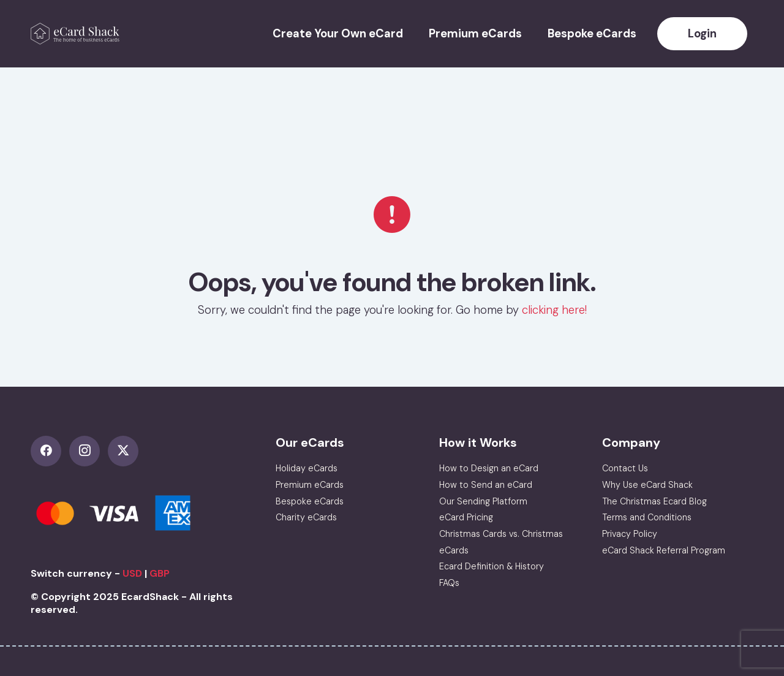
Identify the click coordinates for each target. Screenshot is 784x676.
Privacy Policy (630, 534)
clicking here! (554, 310)
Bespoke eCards (592, 34)
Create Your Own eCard (338, 34)
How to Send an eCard (486, 485)
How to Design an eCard (489, 468)
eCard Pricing (466, 517)
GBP (160, 573)
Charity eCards (306, 517)
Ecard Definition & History (492, 566)
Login (702, 34)
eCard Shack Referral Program (664, 550)
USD (132, 573)
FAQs (449, 583)
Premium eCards (475, 34)
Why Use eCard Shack (647, 485)
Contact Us (625, 468)
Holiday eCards (307, 468)
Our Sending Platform (483, 501)
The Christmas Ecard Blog (654, 501)
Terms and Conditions (647, 517)
